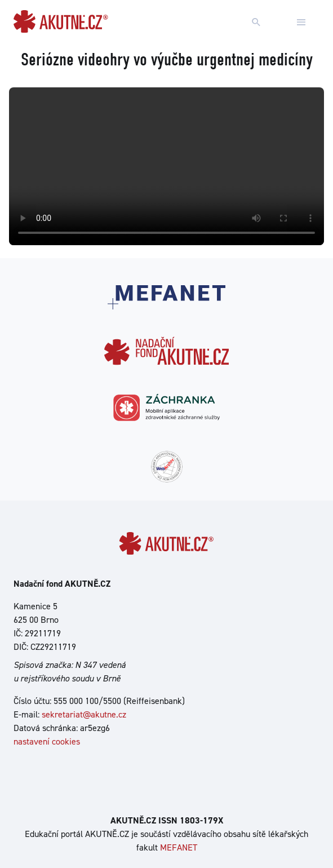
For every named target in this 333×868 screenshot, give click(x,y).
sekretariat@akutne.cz (84, 714)
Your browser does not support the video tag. (166, 166)
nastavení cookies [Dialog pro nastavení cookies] (47, 741)
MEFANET (179, 847)
